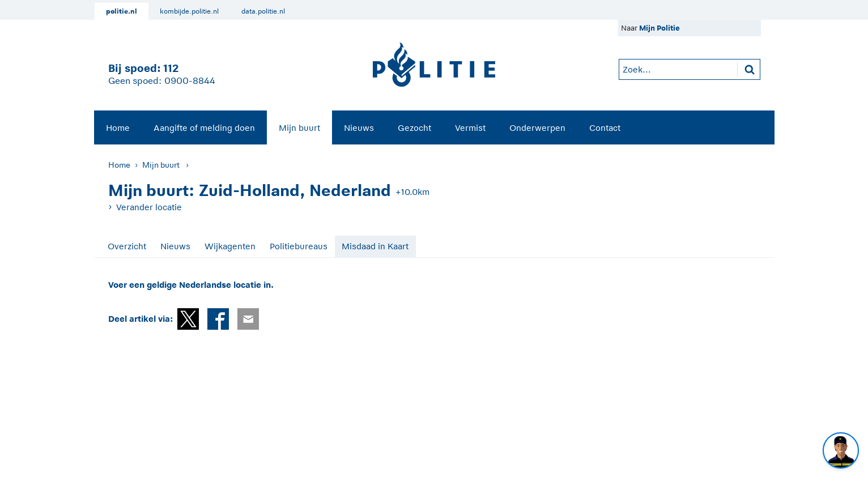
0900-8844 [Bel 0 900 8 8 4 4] (190, 81)
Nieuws (359, 128)
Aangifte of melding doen (204, 128)
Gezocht (414, 128)
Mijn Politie (659, 28)
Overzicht (127, 246)
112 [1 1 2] (171, 68)
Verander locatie (149, 207)
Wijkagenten (230, 246)
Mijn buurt (299, 128)
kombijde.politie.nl (189, 11)
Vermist (470, 128)
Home (118, 128)
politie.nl (122, 11)
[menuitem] (118, 127)
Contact (605, 128)
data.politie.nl (263, 11)
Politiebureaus (299, 246)
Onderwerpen (537, 128)
